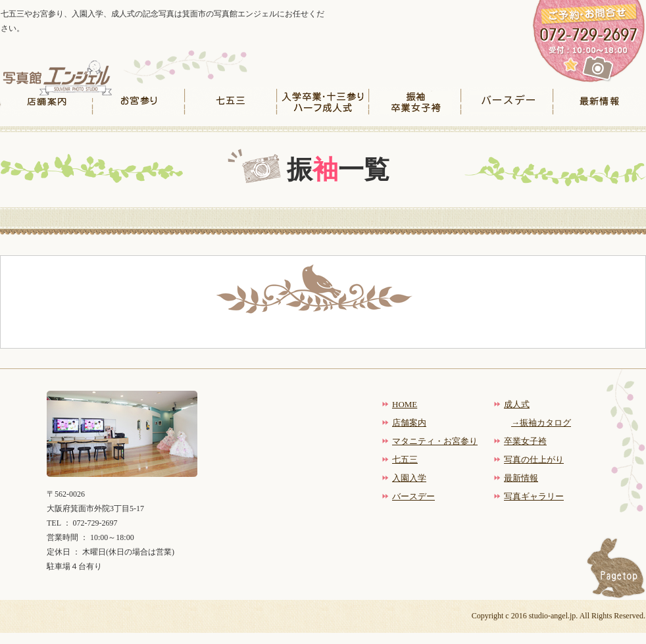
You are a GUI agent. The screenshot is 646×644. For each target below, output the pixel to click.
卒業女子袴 (525, 441)
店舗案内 (47, 102)
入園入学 (409, 478)
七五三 (231, 102)
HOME (405, 404)
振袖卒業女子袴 (415, 102)
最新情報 (599, 102)
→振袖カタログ (541, 423)
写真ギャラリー (534, 496)
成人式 (517, 404)
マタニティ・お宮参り (435, 441)
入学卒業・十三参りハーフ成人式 (323, 102)
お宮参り (139, 102)
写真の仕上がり (534, 459)
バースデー (507, 102)
